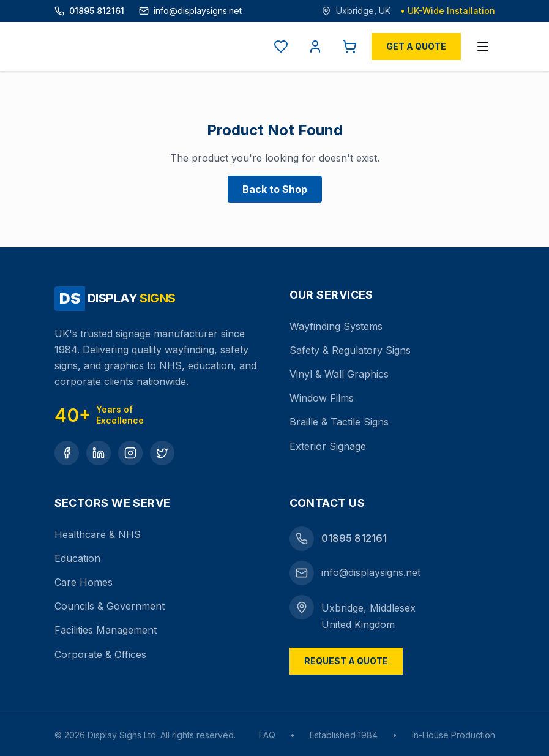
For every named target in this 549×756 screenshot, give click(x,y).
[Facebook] (67, 453)
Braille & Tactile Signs (339, 422)
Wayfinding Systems (336, 326)
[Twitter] (162, 453)
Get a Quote (416, 46)
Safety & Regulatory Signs (350, 350)
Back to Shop (275, 189)
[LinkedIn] (99, 453)
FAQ (267, 735)
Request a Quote (346, 661)
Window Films (322, 398)
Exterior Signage (328, 446)
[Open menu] (483, 47)
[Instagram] (130, 453)
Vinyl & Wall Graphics (339, 374)
